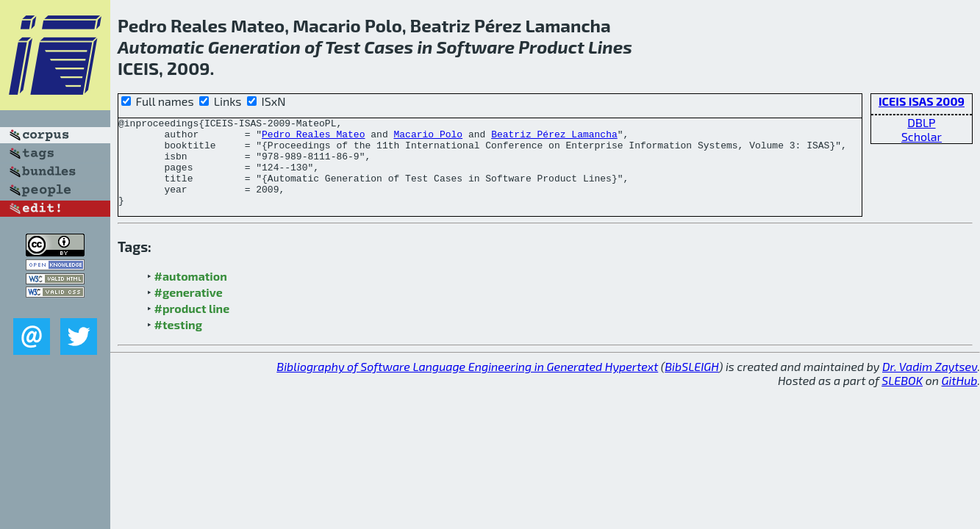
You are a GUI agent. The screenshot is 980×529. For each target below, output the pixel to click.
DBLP (921, 122)
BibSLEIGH (691, 384)
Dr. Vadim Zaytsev (930, 384)
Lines (610, 47)
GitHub (960, 398)
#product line (192, 326)
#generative (189, 310)
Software (476, 47)
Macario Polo (428, 138)
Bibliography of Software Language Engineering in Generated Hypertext (467, 384)
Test (343, 47)
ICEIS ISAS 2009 (922, 101)
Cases (389, 47)
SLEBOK (902, 398)
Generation (254, 47)
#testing (178, 342)
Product (551, 47)
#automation (191, 294)
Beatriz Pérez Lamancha (554, 138)
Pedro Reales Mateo (313, 138)
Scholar (922, 136)
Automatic (161, 47)
